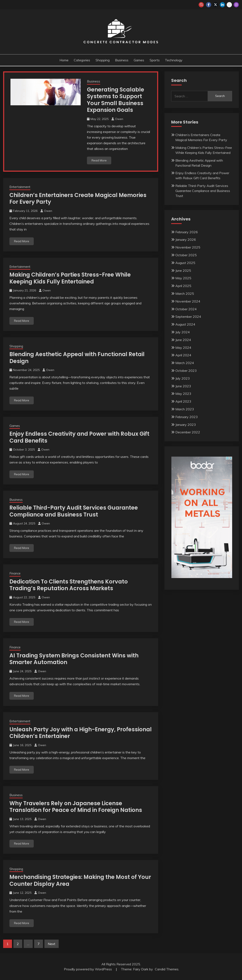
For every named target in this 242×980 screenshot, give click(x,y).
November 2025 (188, 247)
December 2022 (188, 432)
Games (139, 60)
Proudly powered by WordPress (88, 969)
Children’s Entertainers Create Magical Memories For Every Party (78, 199)
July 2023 (183, 378)
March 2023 (185, 409)
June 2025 (183, 270)
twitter (215, 5)
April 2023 (183, 401)
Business (122, 60)
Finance (15, 573)
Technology (174, 60)
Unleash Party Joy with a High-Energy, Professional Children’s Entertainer (81, 733)
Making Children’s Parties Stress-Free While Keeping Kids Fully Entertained (70, 278)
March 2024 (185, 363)
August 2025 (185, 263)
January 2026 (186, 240)
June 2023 (183, 386)
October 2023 (186, 371)
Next (52, 944)
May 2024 (183, 348)
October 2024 (186, 309)
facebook (209, 5)
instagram (236, 5)
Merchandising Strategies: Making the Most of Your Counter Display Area (80, 880)
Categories (82, 60)
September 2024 (188, 317)
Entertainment (20, 187)
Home (64, 60)
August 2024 (185, 324)
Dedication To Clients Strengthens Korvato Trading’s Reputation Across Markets (69, 585)
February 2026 (187, 232)
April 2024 (183, 355)
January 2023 (186, 425)
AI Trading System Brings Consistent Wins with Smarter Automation (74, 659)
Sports (155, 60)
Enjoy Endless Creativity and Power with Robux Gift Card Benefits (79, 437)
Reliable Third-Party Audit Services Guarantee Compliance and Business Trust (74, 511)
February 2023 (187, 417)
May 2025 (183, 278)
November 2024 (188, 301)
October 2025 (186, 255)
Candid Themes (167, 969)
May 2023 (183, 394)
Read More (99, 160)
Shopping (103, 60)
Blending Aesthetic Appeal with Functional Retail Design (77, 358)
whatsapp (229, 5)
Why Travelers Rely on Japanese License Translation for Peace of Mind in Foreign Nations (76, 807)
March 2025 (185, 294)
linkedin (222, 5)
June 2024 (183, 340)
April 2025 (183, 286)
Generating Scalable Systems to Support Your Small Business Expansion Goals (116, 100)
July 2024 (183, 332)
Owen (119, 119)
